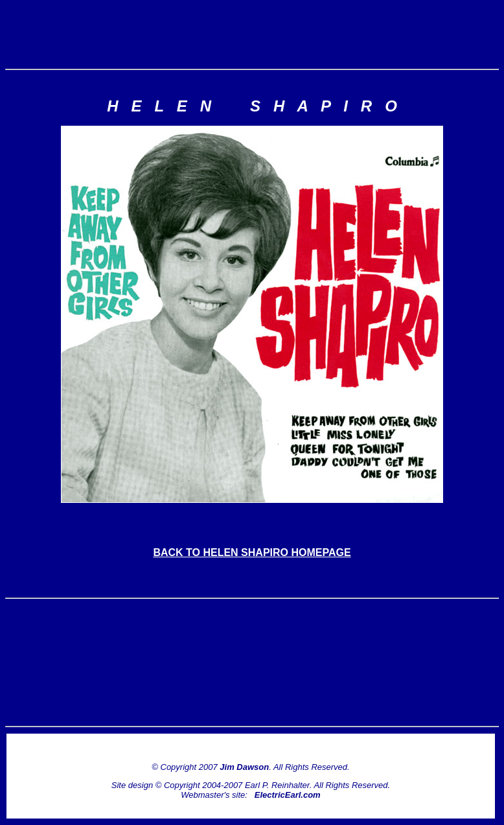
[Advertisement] (252, 34)
